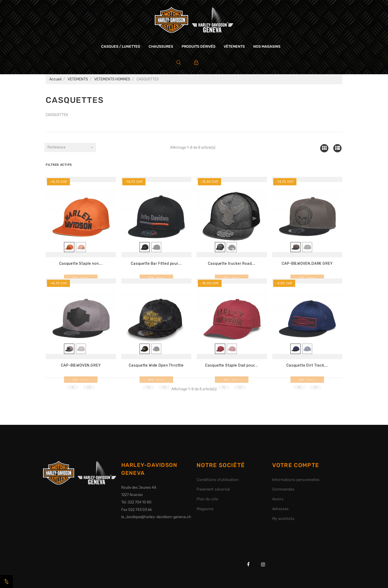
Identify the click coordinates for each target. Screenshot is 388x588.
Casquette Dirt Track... (307, 365)
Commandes (283, 489)
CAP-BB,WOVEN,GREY (81, 365)
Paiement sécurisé (213, 489)
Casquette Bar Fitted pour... (156, 264)
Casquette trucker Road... (232, 264)
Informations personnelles (296, 480)
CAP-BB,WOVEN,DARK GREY (307, 264)
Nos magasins (267, 47)
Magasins (205, 509)
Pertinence (56, 147)
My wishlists (283, 519)
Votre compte (296, 465)
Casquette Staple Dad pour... (232, 365)
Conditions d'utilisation (218, 480)
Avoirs (278, 499)
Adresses (281, 509)
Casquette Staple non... (81, 264)
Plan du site (207, 499)
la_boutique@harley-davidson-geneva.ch (156, 517)
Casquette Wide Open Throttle (156, 365)
